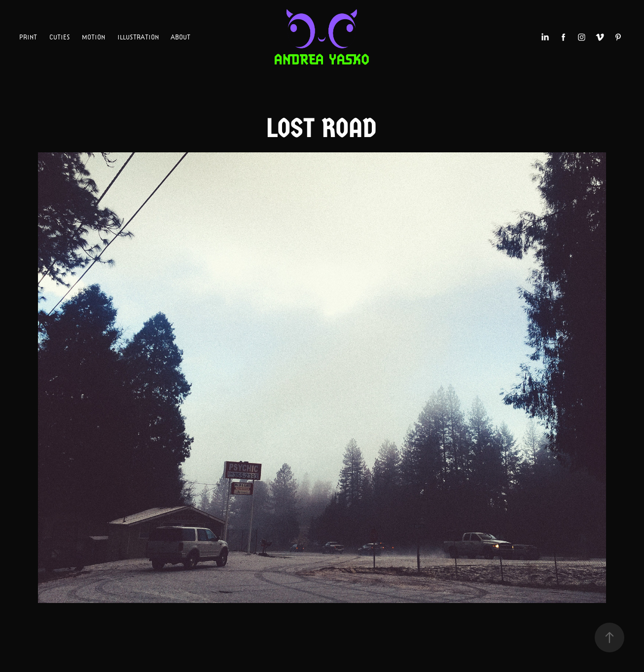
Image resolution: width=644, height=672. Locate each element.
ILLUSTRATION (138, 37)
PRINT (28, 37)
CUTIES (60, 37)
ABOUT (180, 37)
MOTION (93, 37)
